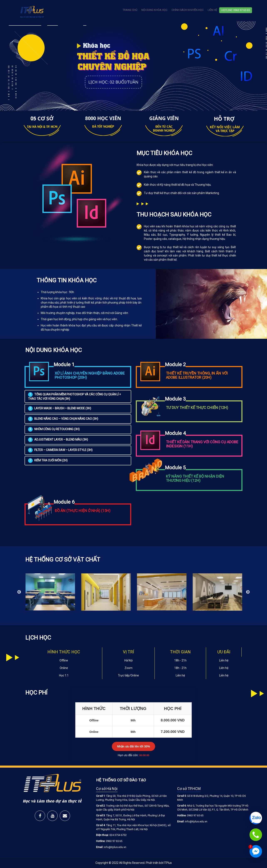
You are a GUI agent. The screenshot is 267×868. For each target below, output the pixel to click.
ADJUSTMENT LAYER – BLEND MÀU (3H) (58, 440)
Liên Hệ (212, 10)
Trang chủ (130, 10)
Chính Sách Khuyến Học (188, 10)
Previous (19, 592)
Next (248, 592)
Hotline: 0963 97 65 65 (236, 10)
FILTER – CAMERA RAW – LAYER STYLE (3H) (60, 450)
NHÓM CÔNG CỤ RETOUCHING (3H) (54, 429)
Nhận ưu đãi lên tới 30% (133, 746)
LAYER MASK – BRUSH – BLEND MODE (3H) (60, 408)
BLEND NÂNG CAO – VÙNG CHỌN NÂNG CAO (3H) (63, 419)
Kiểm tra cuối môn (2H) (48, 460)
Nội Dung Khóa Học (154, 10)
